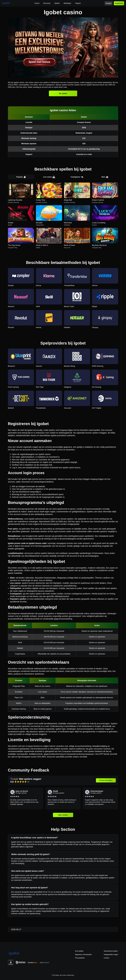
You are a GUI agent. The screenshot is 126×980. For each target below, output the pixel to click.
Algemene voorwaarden (83, 955)
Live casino (49, 177)
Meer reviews (63, 815)
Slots (105, 177)
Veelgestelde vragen (111, 955)
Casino (37, 3)
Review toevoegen (106, 780)
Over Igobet (79, 951)
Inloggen (109, 3)
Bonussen (47, 3)
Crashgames (77, 177)
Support (78, 3)
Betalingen (68, 3)
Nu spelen (63, 93)
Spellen (57, 3)
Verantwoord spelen (111, 951)
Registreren (119, 3)
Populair (21, 177)
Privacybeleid (80, 958)
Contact (106, 958)
